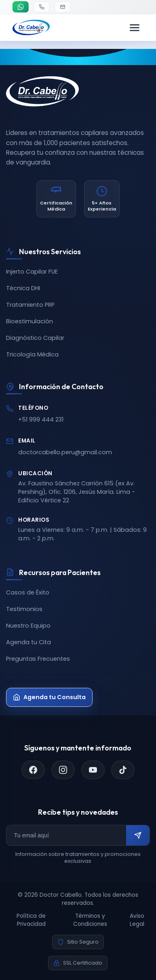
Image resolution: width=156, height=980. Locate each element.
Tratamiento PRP (30, 305)
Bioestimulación (30, 321)
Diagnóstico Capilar (35, 338)
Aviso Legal (137, 920)
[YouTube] (93, 770)
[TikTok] (123, 770)
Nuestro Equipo (28, 626)
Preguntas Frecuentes (38, 659)
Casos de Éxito (28, 592)
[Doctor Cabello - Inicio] (31, 27)
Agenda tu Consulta (49, 697)
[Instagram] (63, 770)
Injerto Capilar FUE (32, 272)
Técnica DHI (23, 288)
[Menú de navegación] (135, 27)
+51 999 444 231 (41, 419)
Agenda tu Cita (28, 642)
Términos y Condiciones (90, 920)
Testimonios (24, 609)
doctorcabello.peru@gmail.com (65, 452)
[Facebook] (33, 770)
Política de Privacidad (31, 920)
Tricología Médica (32, 354)
